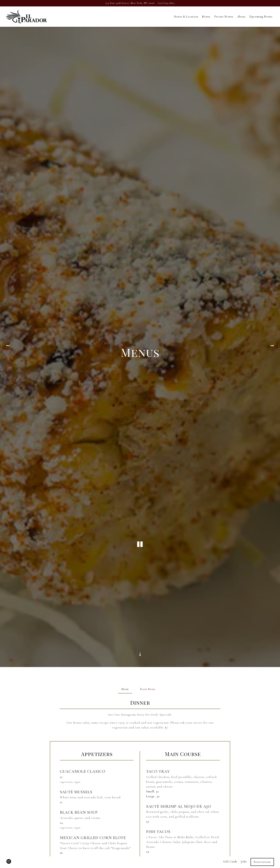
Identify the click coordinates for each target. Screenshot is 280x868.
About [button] (241, 17)
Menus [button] (206, 17)
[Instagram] (9, 852)
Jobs (244, 853)
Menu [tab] (125, 556)
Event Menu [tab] (148, 556)
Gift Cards (230, 853)
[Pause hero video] (140, 436)
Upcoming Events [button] (261, 17)
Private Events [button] (224, 17)
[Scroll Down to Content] (140, 521)
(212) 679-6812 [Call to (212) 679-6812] (166, 3)
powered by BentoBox (140, 863)
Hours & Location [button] (186, 17)
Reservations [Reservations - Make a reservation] (262, 853)
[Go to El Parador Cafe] (130, 3)
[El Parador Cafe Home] (26, 16)
